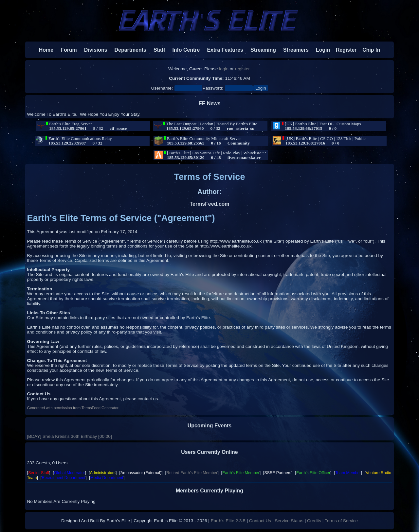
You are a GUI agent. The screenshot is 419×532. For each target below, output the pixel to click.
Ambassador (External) (141, 473)
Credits (314, 521)
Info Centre (183, 50)
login (224, 69)
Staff (156, 50)
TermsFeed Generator (100, 408)
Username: (162, 88)
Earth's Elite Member (241, 473)
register (242, 69)
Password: (213, 88)
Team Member (348, 473)
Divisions (96, 50)
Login (320, 50)
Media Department (107, 478)
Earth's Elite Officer (313, 473)
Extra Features (225, 50)
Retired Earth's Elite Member (192, 473)
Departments (130, 50)
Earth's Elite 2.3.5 (228, 521)
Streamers (296, 50)
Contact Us (260, 521)
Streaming (263, 50)
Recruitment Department (63, 478)
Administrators (103, 473)
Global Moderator (70, 473)
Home (46, 50)
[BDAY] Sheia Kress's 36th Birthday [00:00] (69, 436)
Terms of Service (341, 521)
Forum (66, 50)
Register (343, 50)
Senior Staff (39, 473)
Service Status (289, 521)
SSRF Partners (278, 473)
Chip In (369, 50)
